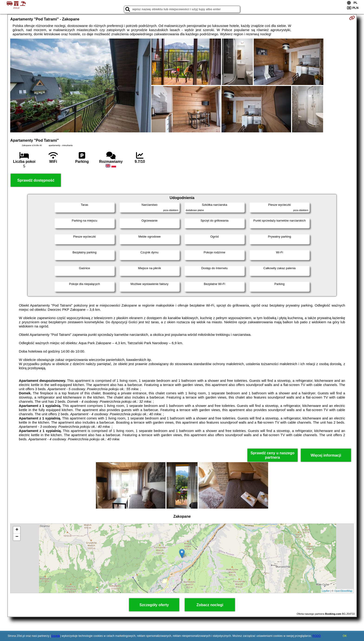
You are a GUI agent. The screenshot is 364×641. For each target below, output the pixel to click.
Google (56, 636)
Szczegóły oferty (154, 605)
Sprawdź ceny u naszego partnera (272, 455)
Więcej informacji (326, 455)
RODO (317, 636)
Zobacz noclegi (210, 605)
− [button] (17, 537)
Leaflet (326, 591)
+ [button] (17, 530)
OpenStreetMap (343, 591)
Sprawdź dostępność (36, 180)
